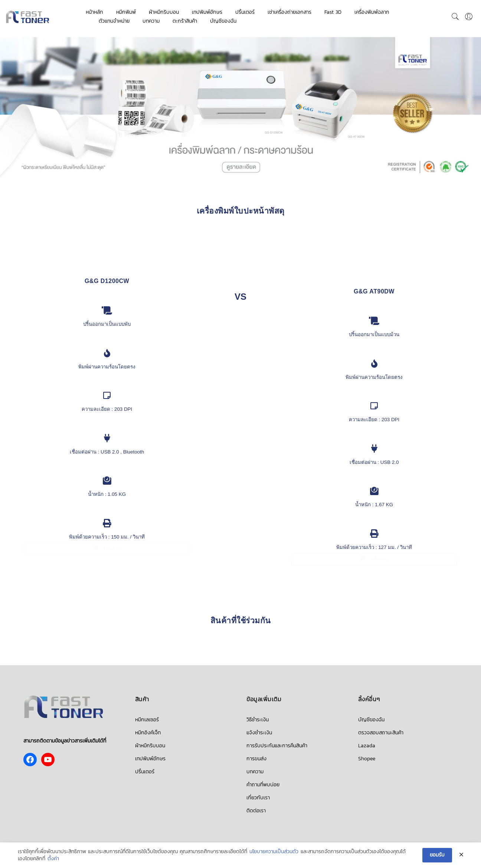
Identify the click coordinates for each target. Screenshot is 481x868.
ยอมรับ (437, 855)
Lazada (367, 746)
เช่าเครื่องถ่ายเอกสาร (289, 12)
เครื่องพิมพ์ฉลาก (372, 12)
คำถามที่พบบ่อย (263, 785)
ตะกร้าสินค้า (185, 21)
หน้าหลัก (94, 12)
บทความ (151, 21)
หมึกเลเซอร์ (147, 720)
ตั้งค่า (53, 859)
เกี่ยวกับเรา (258, 798)
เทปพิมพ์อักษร (207, 12)
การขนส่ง (256, 759)
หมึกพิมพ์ (126, 12)
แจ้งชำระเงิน (259, 733)
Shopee (367, 759)
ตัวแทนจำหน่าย (114, 21)
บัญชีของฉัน (223, 21)
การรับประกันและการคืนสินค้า (277, 746)
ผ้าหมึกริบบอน (164, 12)
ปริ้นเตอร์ (245, 12)
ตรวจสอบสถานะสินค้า (381, 733)
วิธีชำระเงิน (258, 720)
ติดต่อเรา (256, 811)
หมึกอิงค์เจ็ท (148, 733)
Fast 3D (333, 12)
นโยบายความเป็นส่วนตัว (274, 852)
